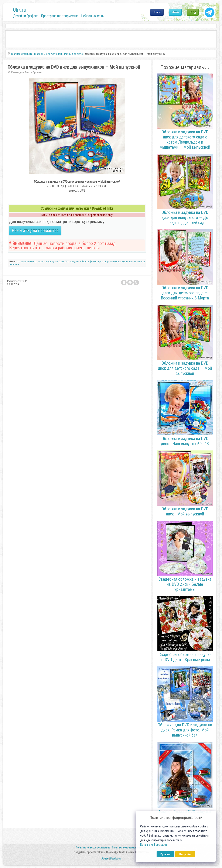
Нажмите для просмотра (35, 231)
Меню (175, 12)
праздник (74, 262)
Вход (193, 12)
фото (92, 262)
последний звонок (127, 262)
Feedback (116, 859)
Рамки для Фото (21, 72)
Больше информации (153, 845)
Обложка (85, 262)
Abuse (105, 859)
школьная (14, 264)
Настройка (185, 854)
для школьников (25, 262)
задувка (49, 262)
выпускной (101, 262)
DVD (67, 262)
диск (56, 262)
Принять (165, 854)
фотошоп (39, 262)
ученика (141, 262)
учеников (112, 262)
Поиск (157, 12)
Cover (61, 262)
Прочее (37, 72)
